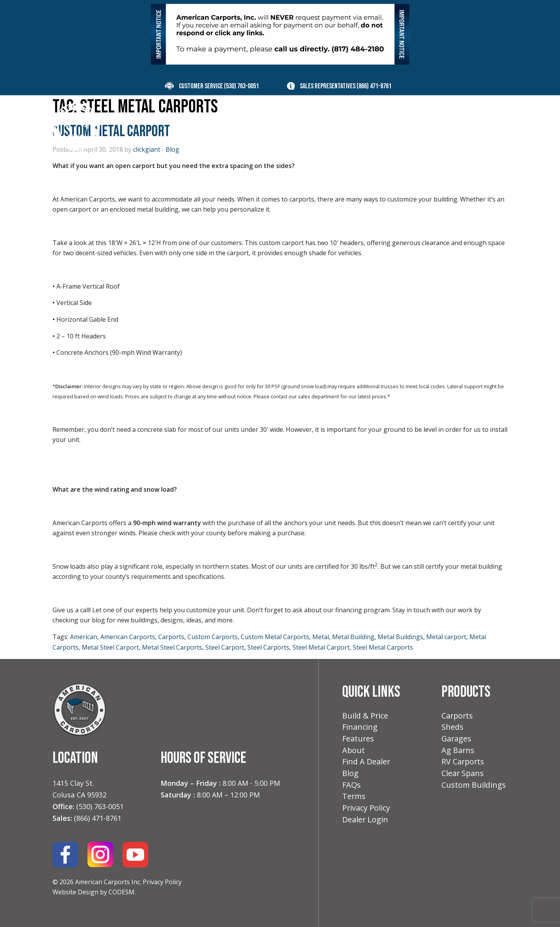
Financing (360, 728)
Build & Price (365, 716)
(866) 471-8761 (374, 86)
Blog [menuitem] (431, 126)
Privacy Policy (162, 882)
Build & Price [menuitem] (250, 126)
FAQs (352, 788)
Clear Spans (463, 775)
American (84, 637)
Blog (350, 775)
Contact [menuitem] (470, 126)
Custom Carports (213, 637)
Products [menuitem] (188, 126)
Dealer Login (365, 823)
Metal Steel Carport (110, 647)
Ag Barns (458, 752)
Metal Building (353, 637)
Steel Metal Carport (321, 647)
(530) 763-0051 (241, 86)
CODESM (122, 892)
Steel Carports (268, 647)
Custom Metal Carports (275, 637)
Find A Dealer (366, 763)
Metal (321, 637)
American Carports (128, 637)
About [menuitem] (396, 126)
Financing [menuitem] (305, 126)
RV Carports (463, 763)
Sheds (452, 728)
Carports (171, 637)
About (354, 752)
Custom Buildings (474, 788)
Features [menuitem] (354, 126)
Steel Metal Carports (383, 647)
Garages (457, 740)
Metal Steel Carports (172, 647)
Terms (354, 799)
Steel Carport (225, 647)
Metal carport (446, 637)
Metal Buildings (400, 637)
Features (358, 740)
